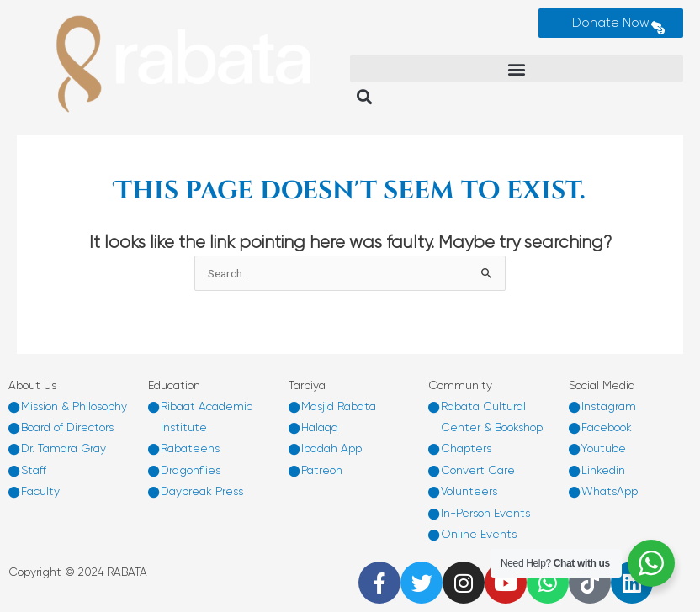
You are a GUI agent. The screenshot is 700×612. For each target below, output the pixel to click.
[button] (517, 69)
